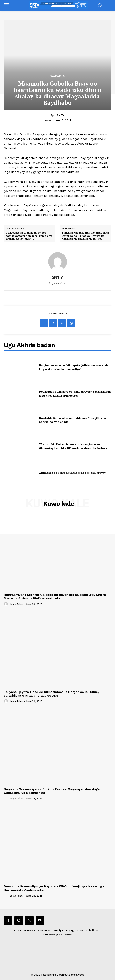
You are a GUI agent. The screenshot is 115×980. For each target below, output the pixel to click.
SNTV (60, 115)
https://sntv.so (58, 283)
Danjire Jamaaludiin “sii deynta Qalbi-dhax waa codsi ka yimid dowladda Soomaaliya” (74, 367)
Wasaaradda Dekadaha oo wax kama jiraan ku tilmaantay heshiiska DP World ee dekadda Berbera (73, 446)
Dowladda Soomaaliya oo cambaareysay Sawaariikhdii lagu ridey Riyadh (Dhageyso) (75, 393)
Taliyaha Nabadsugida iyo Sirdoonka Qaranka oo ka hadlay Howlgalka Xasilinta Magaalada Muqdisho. (85, 236)
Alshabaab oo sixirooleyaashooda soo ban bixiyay (72, 473)
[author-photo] (6, 604)
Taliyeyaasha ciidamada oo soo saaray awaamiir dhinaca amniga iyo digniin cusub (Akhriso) (29, 236)
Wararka (58, 76)
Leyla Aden (16, 604)
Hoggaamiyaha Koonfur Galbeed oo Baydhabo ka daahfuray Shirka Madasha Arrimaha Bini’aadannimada (55, 597)
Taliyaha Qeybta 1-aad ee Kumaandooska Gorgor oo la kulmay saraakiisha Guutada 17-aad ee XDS (52, 694)
